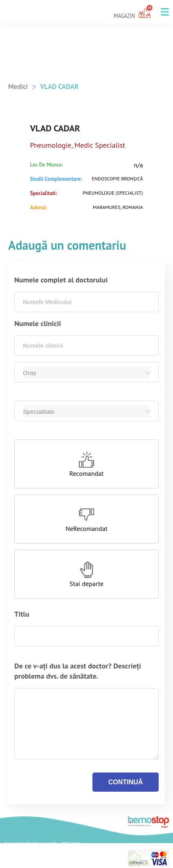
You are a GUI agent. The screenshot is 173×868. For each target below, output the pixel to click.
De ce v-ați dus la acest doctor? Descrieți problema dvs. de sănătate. (78, 671)
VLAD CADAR (59, 87)
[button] (165, 12)
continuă (126, 782)
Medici (18, 87)
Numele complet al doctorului (61, 280)
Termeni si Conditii (28, 864)
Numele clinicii (38, 323)
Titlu (22, 614)
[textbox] (86, 302)
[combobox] (86, 302)
